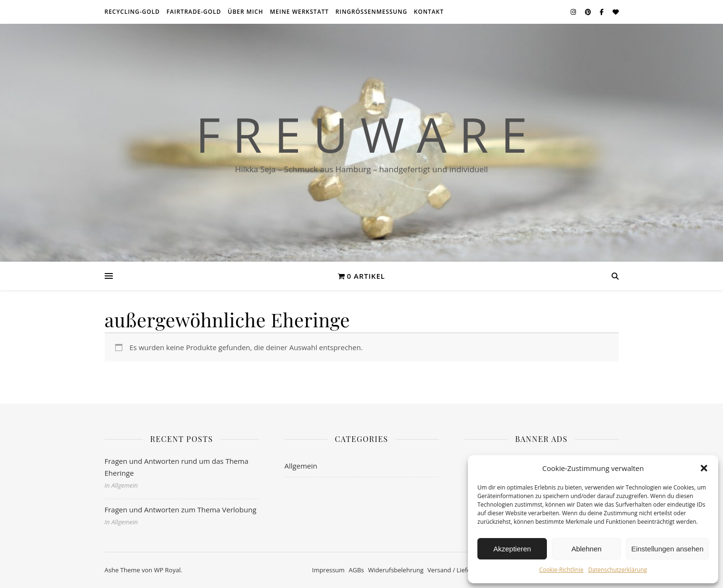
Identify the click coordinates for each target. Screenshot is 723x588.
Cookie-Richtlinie (561, 570)
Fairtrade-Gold (194, 12)
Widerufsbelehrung (396, 570)
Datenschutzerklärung (618, 570)
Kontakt (429, 12)
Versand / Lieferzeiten (459, 570)
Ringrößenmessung (371, 12)
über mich (245, 12)
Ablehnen (586, 549)
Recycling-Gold (132, 12)
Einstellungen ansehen (667, 549)
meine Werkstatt (299, 12)
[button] (704, 468)
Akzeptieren (512, 549)
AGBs (357, 570)
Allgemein (301, 466)
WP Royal (167, 570)
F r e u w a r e (361, 134)
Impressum (329, 570)
